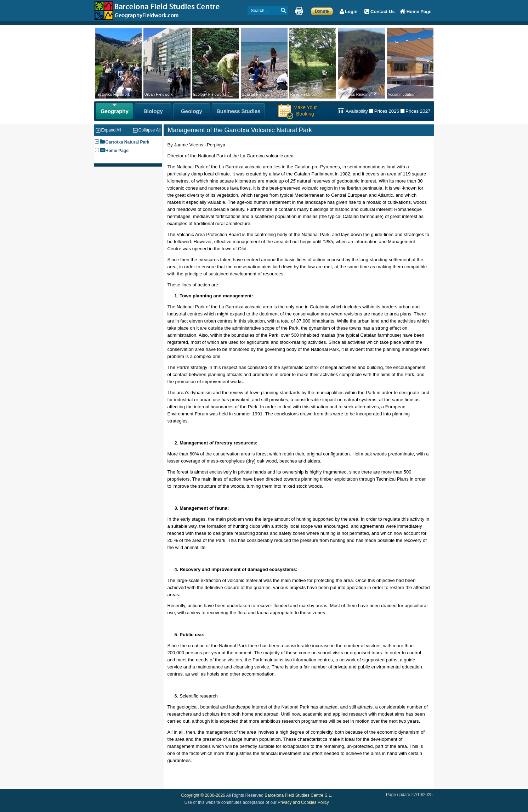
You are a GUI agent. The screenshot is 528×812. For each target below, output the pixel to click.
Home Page (117, 151)
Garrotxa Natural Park (127, 142)
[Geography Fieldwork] (114, 111)
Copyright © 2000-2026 (203, 795)
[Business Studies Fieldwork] (238, 111)
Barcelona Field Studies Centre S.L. (298, 795)
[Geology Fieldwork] (192, 111)
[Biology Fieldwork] (153, 111)
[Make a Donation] (322, 11)
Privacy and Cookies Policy (303, 802)
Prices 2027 (418, 111)
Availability (357, 111)
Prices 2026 (387, 111)
